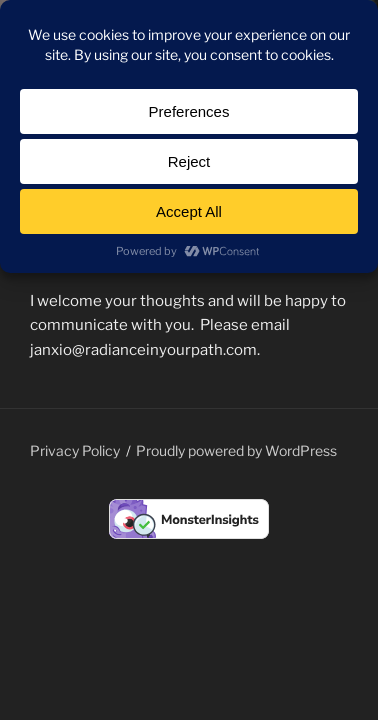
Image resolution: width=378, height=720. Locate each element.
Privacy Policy (75, 450)
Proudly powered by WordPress (236, 450)
